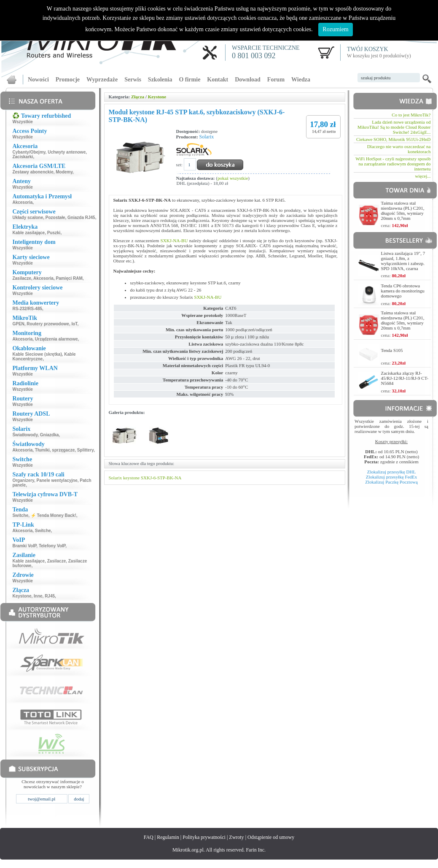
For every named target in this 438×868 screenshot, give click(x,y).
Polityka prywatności (204, 837)
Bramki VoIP (24, 546)
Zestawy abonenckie (33, 172)
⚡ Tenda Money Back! (54, 515)
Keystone (22, 596)
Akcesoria (22, 202)
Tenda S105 (392, 350)
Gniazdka (49, 435)
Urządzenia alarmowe (56, 339)
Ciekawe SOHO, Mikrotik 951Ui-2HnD (394, 139)
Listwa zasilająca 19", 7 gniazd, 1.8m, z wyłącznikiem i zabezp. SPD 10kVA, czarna (403, 261)
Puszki (54, 233)
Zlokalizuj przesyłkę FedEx (392, 477)
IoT (74, 324)
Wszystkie (22, 122)
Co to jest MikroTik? (411, 115)
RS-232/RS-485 (27, 309)
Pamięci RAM (69, 278)
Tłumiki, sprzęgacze (55, 450)
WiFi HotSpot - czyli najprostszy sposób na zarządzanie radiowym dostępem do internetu (393, 164)
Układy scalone (28, 218)
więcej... (423, 176)
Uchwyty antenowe (67, 152)
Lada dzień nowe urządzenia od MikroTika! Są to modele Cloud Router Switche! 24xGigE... (394, 127)
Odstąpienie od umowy (271, 837)
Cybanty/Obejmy (29, 152)
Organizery (23, 480)
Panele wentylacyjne (57, 480)
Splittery (85, 450)
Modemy (64, 172)
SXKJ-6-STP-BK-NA (161, 478)
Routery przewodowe (48, 324)
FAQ (149, 837)
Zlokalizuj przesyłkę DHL (391, 472)
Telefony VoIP (52, 546)
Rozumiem (335, 29)
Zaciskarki (23, 157)
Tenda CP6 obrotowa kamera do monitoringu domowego (403, 291)
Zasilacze (21, 278)
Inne (38, 596)
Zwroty (236, 837)
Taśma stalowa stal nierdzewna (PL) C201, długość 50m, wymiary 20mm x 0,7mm (403, 211)
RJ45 (50, 596)
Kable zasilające (28, 233)
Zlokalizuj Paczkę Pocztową (391, 482)
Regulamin (168, 837)
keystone (131, 478)
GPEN (18, 324)
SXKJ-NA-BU (174, 241)
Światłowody (25, 435)
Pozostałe (55, 218)
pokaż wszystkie (233, 178)
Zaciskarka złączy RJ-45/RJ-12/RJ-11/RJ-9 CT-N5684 (405, 378)
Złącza (138, 97)
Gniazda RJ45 (81, 218)
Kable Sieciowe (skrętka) (37, 354)
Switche (20, 515)
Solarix (207, 137)
